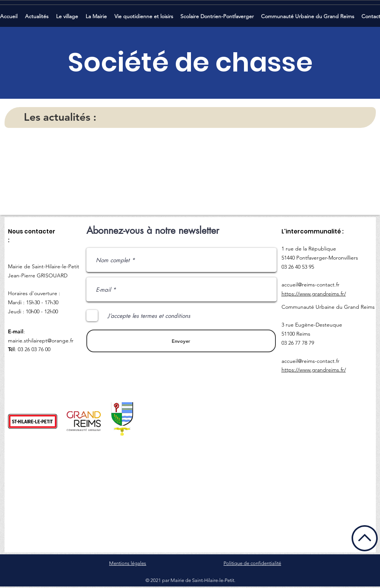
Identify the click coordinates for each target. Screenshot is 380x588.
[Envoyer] (181, 341)
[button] (38, 13)
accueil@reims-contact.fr (310, 285)
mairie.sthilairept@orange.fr (41, 341)
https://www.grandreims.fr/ (314, 294)
